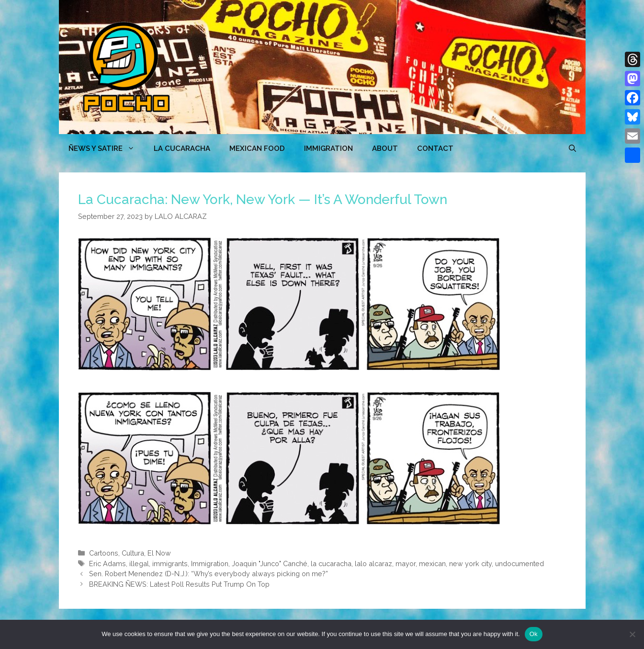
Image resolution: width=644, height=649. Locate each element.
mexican (432, 564)
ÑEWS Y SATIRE (106, 148)
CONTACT (435, 148)
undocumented (520, 564)
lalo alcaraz (373, 564)
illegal (139, 564)
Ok (534, 634)
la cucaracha (331, 564)
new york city (470, 564)
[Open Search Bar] (572, 148)
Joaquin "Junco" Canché (270, 564)
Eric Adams (107, 564)
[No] (632, 634)
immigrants (170, 564)
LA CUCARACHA (182, 148)
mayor (406, 564)
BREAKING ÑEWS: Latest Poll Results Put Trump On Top (179, 584)
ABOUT (385, 148)
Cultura (133, 553)
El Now (159, 553)
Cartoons (104, 553)
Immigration (328, 148)
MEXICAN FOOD (257, 148)
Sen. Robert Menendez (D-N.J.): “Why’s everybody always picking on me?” (209, 574)
